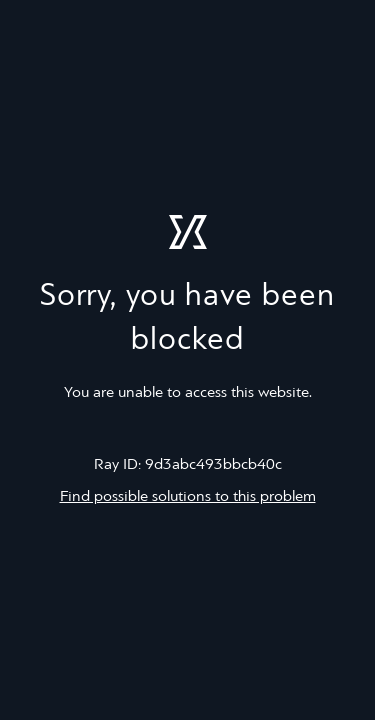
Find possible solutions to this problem (188, 497)
